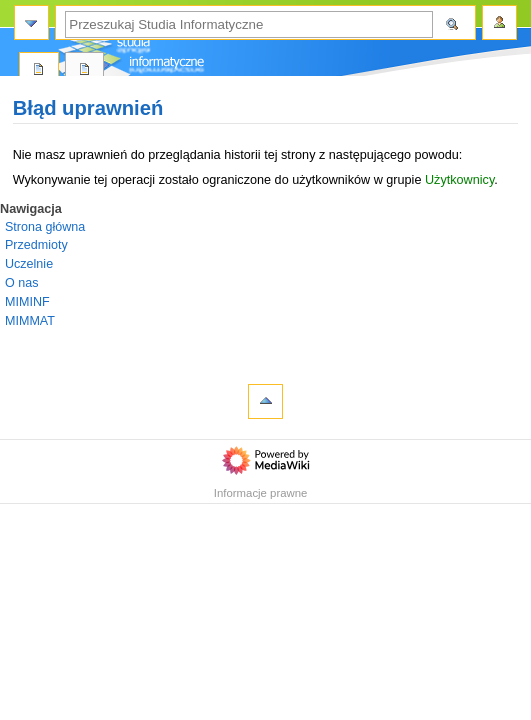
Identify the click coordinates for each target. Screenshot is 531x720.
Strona (39, 70)
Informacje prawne (261, 493)
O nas (21, 283)
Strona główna (45, 227)
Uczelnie (29, 264)
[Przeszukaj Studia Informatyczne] (249, 24)
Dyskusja (85, 70)
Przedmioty (36, 245)
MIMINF (27, 302)
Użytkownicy (459, 180)
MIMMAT (30, 321)
